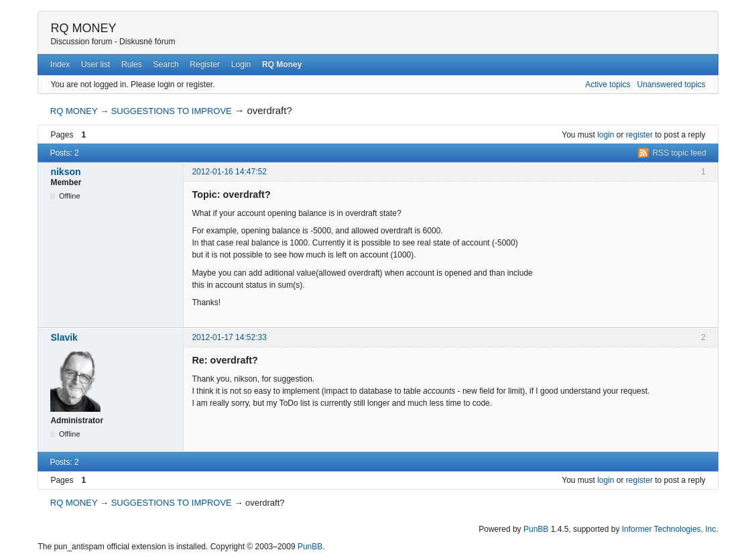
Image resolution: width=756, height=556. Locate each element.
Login (241, 64)
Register (205, 64)
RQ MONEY (83, 28)
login (606, 135)
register (639, 135)
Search (166, 64)
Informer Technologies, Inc (669, 529)
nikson (65, 172)
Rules (132, 64)
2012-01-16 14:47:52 (229, 172)
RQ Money (282, 64)
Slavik (64, 337)
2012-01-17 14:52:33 (229, 337)
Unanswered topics (672, 85)
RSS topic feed (680, 153)
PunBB (536, 529)
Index (60, 64)
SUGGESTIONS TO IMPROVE (172, 111)
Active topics (608, 85)
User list (96, 64)
